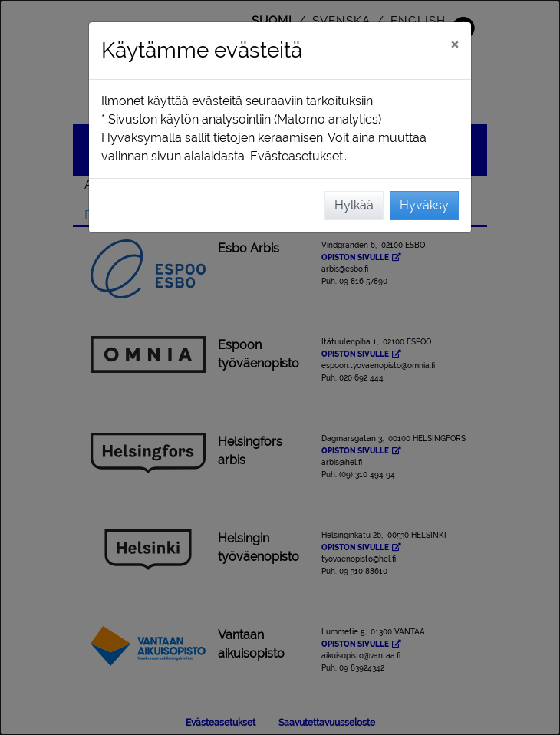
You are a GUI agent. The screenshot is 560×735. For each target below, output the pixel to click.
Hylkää (354, 205)
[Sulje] (455, 44)
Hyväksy (424, 205)
